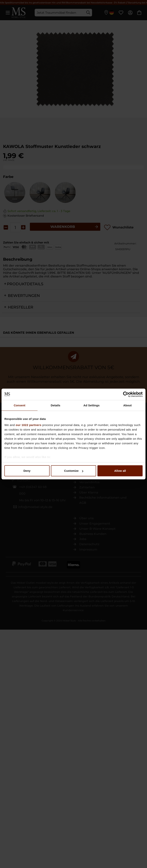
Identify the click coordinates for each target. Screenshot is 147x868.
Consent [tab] (20, 405)
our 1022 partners (29, 425)
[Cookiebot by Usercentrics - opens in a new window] (126, 394)
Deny (27, 471)
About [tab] (127, 405)
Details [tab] (56, 405)
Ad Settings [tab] (91, 405)
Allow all (120, 471)
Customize (74, 471)
